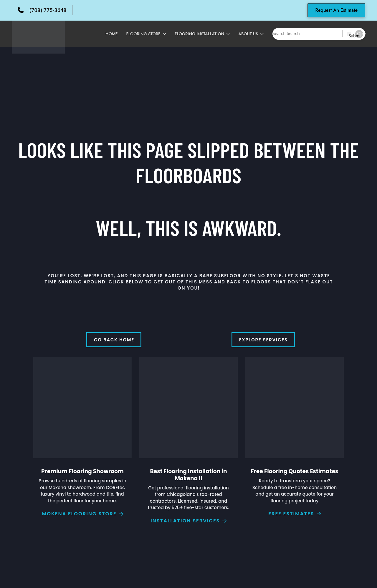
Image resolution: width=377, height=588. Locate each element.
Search (279, 33)
